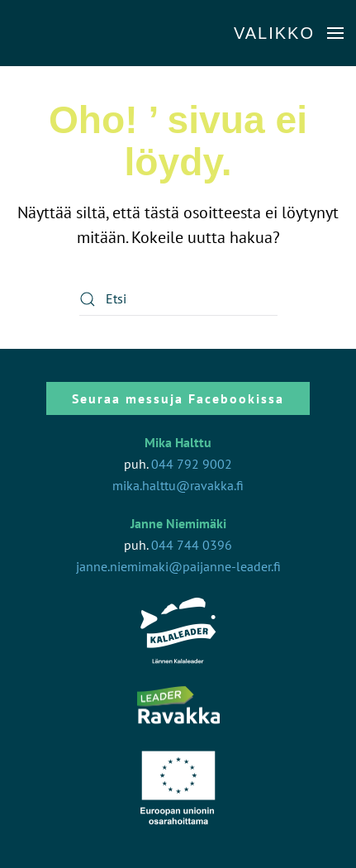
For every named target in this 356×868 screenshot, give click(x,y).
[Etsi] (178, 299)
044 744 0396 (192, 545)
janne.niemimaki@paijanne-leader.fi (178, 566)
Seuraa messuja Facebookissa (178, 398)
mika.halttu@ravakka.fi (178, 485)
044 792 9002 (192, 464)
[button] (289, 33)
